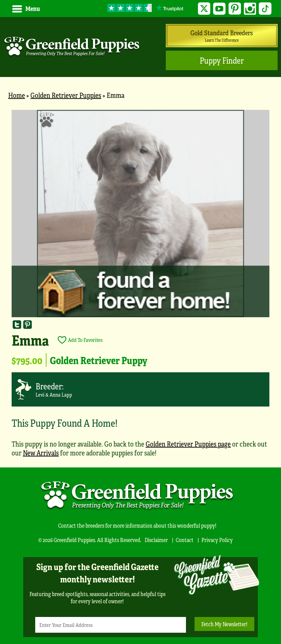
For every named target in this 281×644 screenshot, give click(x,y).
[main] (140, 287)
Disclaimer (156, 540)
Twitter (204, 9)
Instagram (250, 9)
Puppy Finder (222, 60)
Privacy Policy (217, 540)
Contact (185, 540)
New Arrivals (41, 453)
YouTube (219, 9)
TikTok (265, 9)
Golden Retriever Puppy (99, 360)
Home (17, 95)
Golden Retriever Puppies (66, 95)
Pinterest (235, 9)
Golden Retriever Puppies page (188, 444)
